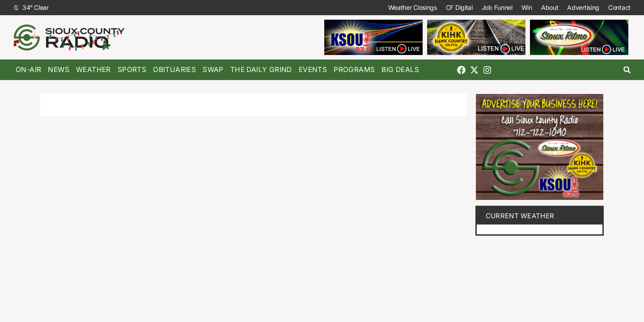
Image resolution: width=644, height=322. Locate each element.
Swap (213, 70)
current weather (520, 216)
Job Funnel (497, 7)
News (59, 70)
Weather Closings (413, 7)
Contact (619, 7)
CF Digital (459, 7)
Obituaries (174, 70)
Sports (132, 70)
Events (313, 70)
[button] (627, 70)
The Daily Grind (261, 70)
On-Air (28, 70)
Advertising (583, 7)
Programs (354, 70)
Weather (93, 70)
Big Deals (400, 70)
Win (527, 7)
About (550, 7)
